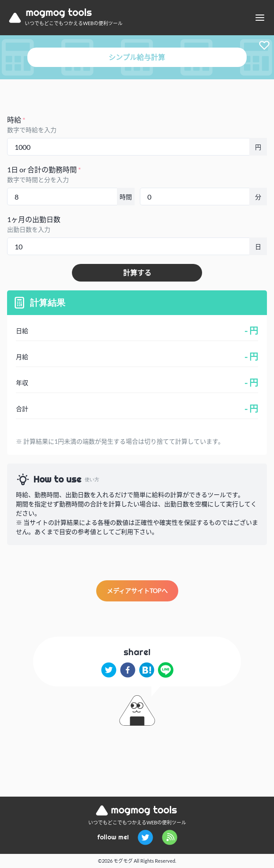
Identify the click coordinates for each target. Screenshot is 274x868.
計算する (137, 273)
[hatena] (147, 670)
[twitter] (109, 670)
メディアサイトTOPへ (137, 591)
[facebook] (128, 670)
